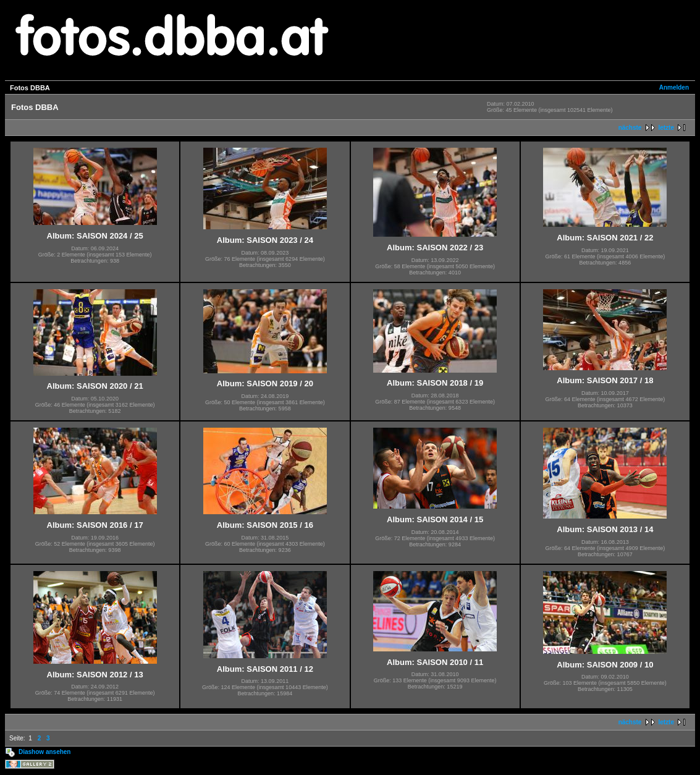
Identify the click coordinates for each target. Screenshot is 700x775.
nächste (630, 128)
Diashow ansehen (44, 752)
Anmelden (674, 87)
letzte (666, 128)
